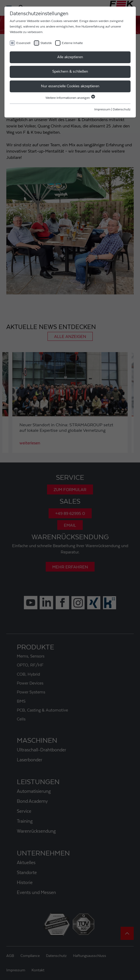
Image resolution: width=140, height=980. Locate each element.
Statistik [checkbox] (46, 43)
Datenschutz (122, 109)
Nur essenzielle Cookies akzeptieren (70, 86)
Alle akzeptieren (70, 57)
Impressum (102, 109)
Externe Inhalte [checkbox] (72, 43)
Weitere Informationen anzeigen (70, 98)
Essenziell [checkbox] (23, 43)
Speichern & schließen (70, 72)
